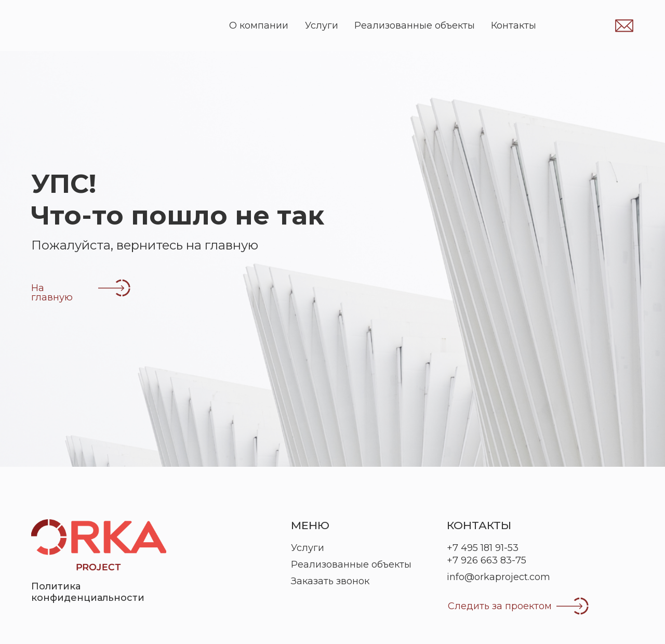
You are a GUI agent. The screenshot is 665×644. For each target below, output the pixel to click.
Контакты (514, 25)
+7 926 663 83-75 (487, 560)
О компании (259, 25)
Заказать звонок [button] (330, 581)
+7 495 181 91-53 (483, 548)
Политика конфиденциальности (88, 592)
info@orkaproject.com (498, 577)
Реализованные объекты (415, 25)
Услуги (322, 25)
